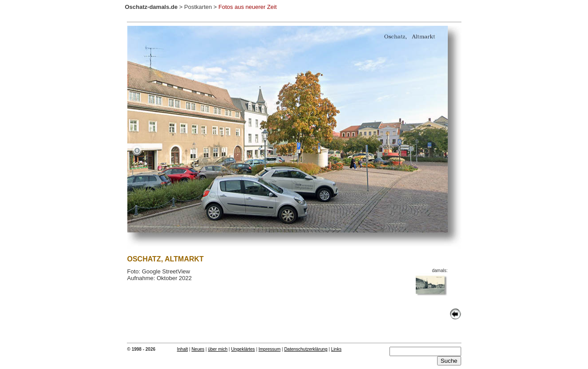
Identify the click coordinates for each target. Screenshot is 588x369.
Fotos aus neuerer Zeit (248, 7)
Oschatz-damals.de (152, 7)
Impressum (270, 349)
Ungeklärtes (243, 349)
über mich (218, 349)
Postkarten (198, 7)
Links (336, 349)
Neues (198, 349)
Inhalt (182, 349)
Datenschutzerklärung (306, 349)
